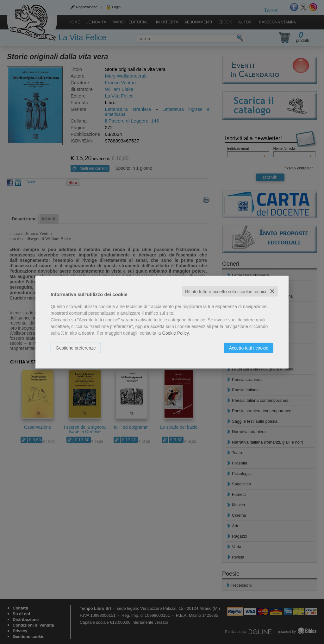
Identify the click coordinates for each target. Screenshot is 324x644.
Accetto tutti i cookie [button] (249, 348)
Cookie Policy (176, 333)
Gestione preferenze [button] (76, 348)
